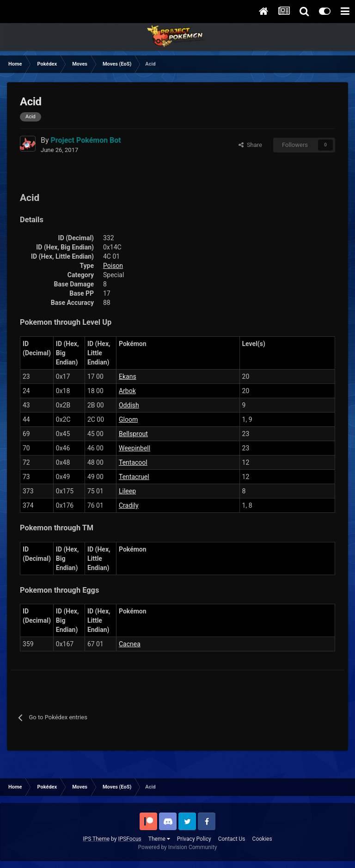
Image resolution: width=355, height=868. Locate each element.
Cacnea (130, 644)
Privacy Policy (194, 839)
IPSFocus (129, 839)
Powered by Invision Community (178, 847)
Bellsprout (133, 434)
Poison (113, 266)
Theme (159, 839)
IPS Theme (96, 839)
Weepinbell (135, 448)
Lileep (127, 491)
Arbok (127, 391)
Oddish (129, 405)
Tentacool (133, 462)
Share (250, 145)
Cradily (129, 505)
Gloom (128, 419)
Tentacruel (134, 477)
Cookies (262, 839)
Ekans (128, 376)
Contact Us (232, 839)
